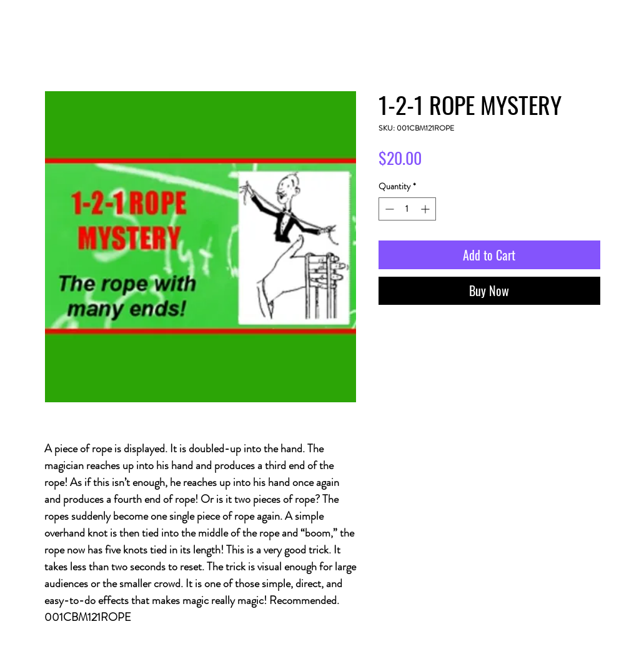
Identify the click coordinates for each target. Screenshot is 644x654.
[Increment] (426, 209)
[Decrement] (388, 209)
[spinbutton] (407, 209)
